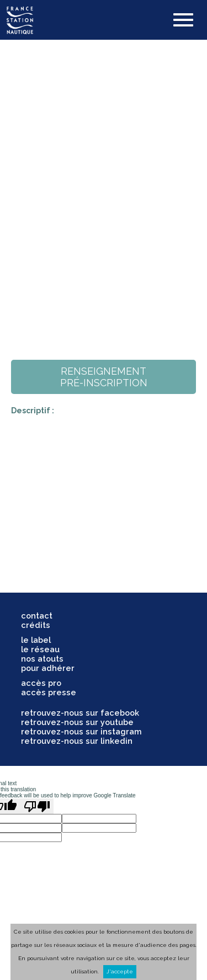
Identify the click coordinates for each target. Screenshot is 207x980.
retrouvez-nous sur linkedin (77, 741)
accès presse (49, 692)
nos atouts (42, 659)
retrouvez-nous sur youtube (77, 722)
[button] (183, 21)
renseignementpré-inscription (104, 377)
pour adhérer (48, 668)
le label (36, 640)
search (121, 20)
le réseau (40, 649)
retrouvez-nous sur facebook (80, 713)
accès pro (41, 683)
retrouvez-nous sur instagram (81, 731)
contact (37, 616)
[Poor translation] (37, 806)
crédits (36, 625)
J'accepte (120, 971)
